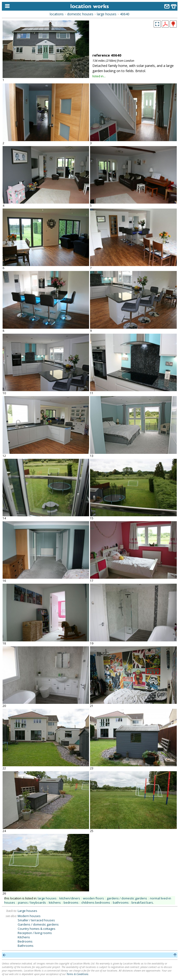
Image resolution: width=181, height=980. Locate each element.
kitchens (55, 902)
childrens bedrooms (96, 902)
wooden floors (93, 898)
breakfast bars (142, 902)
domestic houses (80, 14)
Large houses (27, 911)
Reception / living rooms (35, 933)
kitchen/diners (70, 898)
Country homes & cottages (37, 929)
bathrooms (121, 902)
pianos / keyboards (32, 902)
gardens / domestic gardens (127, 898)
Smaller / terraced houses (36, 920)
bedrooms (71, 902)
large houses (107, 14)
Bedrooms (25, 941)
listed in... (99, 76)
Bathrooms (26, 946)
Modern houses (29, 916)
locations (57, 14)
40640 (125, 14)
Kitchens (24, 937)
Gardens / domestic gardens (38, 924)
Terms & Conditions (77, 974)
